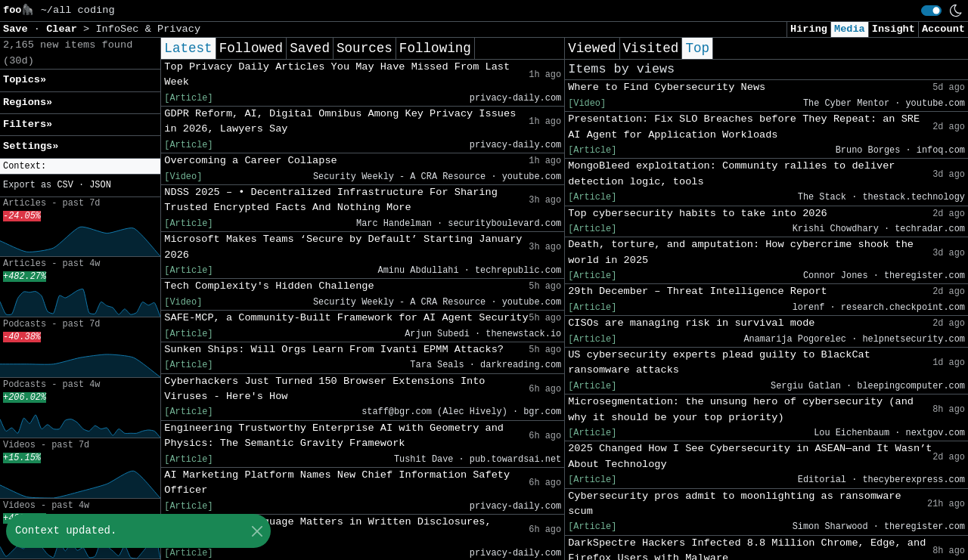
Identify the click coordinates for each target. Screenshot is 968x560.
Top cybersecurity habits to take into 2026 (698, 213)
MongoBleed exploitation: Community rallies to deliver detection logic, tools (731, 173)
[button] (80, 167)
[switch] (931, 11)
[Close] (257, 531)
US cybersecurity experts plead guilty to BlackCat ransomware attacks (719, 362)
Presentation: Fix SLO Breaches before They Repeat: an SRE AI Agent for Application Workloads (744, 127)
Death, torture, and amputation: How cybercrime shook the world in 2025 (741, 252)
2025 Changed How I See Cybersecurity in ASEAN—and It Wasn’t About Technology (750, 456)
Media (850, 29)
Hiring (809, 29)
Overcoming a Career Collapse (250, 161)
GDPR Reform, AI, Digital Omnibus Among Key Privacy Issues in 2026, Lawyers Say (340, 121)
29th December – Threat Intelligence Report (698, 291)
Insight (894, 29)
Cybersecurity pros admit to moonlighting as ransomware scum (735, 504)
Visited (651, 48)
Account (943, 29)
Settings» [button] (31, 146)
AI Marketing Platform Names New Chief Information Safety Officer (337, 483)
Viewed (592, 48)
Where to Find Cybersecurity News (667, 87)
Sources (365, 48)
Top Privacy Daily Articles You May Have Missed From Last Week (337, 74)
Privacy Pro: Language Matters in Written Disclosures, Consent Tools (327, 529)
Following (435, 48)
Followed (251, 48)
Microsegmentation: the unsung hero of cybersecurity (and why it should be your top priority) (741, 409)
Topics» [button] (25, 80)
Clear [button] (65, 29)
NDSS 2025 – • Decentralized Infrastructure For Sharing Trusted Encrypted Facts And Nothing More (331, 200)
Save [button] (19, 29)
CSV (65, 185)
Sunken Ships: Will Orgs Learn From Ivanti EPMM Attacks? (334, 350)
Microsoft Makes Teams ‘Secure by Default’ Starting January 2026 (343, 247)
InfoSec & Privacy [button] (148, 29)
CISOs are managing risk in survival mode (691, 323)
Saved (310, 48)
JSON (100, 185)
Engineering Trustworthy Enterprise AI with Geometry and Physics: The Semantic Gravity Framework (334, 436)
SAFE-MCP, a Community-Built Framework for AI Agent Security (346, 318)
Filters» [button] (28, 124)
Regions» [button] (28, 102)
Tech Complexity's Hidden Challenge (269, 286)
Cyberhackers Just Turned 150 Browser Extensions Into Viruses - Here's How (324, 389)
